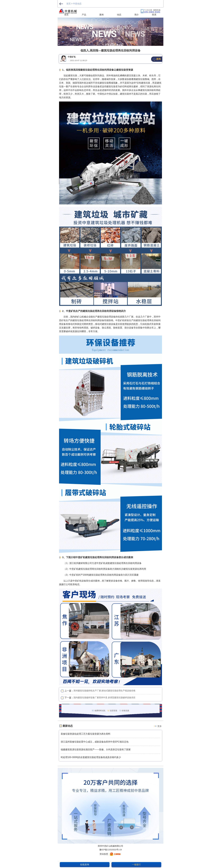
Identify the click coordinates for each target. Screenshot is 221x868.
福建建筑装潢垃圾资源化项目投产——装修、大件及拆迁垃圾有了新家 (96, 750)
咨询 (157, 59)
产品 (84, 15)
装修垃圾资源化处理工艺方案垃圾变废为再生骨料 (86, 734)
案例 (101, 15)
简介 (137, 15)
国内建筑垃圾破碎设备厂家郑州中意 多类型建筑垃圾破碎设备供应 (105, 697)
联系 (154, 15)
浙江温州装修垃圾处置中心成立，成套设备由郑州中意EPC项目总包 (95, 742)
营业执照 (104, 854)
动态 (119, 15)
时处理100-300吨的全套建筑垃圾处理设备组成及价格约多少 (91, 757)
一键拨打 (136, 865)
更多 (160, 726)
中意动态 (77, 4)
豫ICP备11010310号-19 (111, 850)
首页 (68, 4)
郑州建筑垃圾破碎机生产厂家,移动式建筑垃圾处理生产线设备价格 (105, 691)
